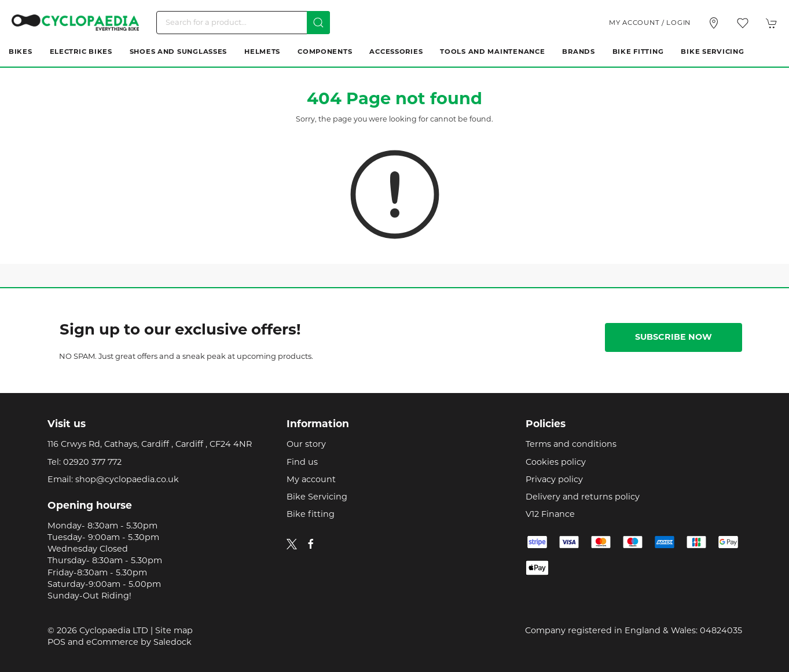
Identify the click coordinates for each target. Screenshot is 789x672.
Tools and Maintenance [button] (492, 52)
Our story (306, 445)
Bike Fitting (638, 52)
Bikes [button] (21, 52)
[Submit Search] (318, 23)
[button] (743, 23)
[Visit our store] (714, 23)
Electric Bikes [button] (81, 52)
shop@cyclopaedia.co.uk (127, 480)
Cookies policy (556, 463)
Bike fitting (311, 515)
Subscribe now (674, 338)
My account (311, 480)
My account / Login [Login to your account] (650, 23)
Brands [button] (578, 52)
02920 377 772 (92, 463)
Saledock (173, 643)
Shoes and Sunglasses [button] (178, 52)
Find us (302, 463)
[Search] (243, 23)
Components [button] (325, 52)
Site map (174, 631)
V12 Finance (550, 515)
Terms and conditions (571, 445)
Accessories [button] (396, 52)
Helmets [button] (262, 52)
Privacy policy (554, 480)
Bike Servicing (712, 52)
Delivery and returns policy (583, 497)
